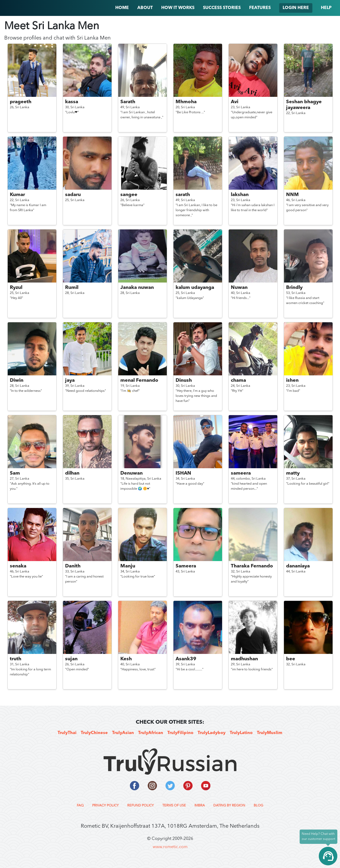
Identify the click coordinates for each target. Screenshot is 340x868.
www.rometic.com (170, 847)
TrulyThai (67, 733)
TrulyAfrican (151, 733)
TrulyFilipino (180, 733)
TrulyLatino (241, 733)
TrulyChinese (94, 733)
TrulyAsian (123, 733)
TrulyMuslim (270, 733)
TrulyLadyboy (212, 733)
